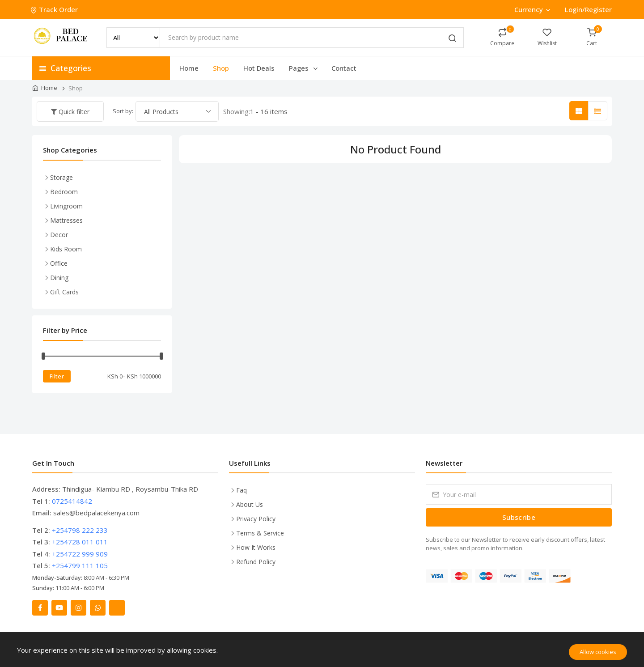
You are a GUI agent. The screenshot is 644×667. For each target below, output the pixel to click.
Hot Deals (259, 68)
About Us (250, 504)
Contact (344, 68)
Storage (61, 177)
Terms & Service (260, 533)
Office (59, 263)
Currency (532, 9)
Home (189, 68)
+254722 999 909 (80, 554)
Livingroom (66, 206)
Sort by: (123, 111)
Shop (221, 68)
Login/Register (588, 9)
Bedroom (64, 192)
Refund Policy (256, 562)
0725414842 (72, 501)
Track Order (55, 9)
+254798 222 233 (80, 530)
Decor (59, 235)
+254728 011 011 (80, 542)
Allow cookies (598, 652)
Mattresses (66, 220)
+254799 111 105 (80, 565)
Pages (304, 68)
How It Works (256, 547)
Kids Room (66, 249)
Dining (59, 278)
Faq (241, 490)
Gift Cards (64, 292)
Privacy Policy (256, 519)
